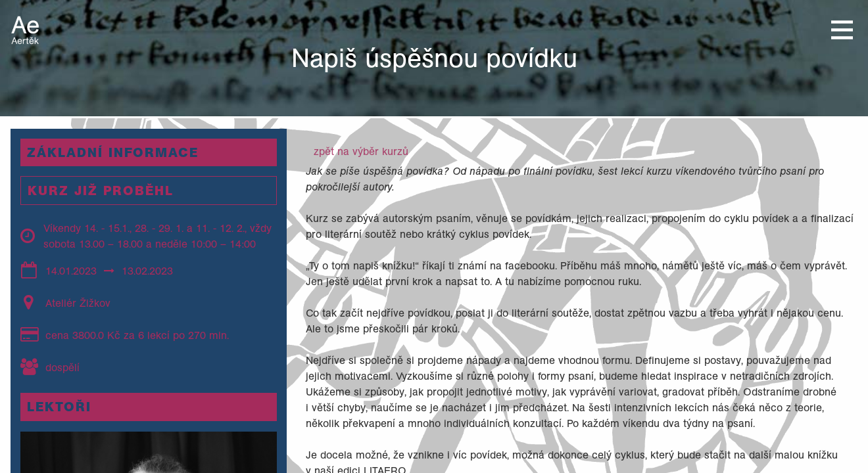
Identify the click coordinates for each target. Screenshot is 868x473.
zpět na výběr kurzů (361, 151)
